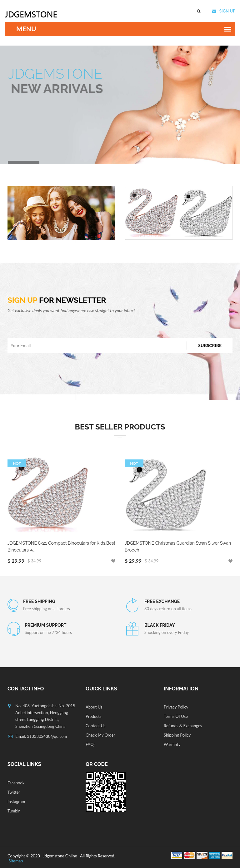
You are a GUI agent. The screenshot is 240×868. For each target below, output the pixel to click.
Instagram (16, 802)
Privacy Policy (176, 707)
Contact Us (95, 726)
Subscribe (210, 345)
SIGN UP (227, 11)
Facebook (16, 783)
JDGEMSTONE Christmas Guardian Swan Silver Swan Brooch (178, 547)
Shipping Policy (177, 735)
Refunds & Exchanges (183, 726)
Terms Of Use (176, 716)
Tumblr (14, 811)
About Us (94, 707)
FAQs (90, 744)
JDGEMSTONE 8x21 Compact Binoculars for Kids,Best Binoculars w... (61, 547)
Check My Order (100, 735)
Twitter (14, 792)
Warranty (172, 744)
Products (94, 716)
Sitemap (15, 861)
